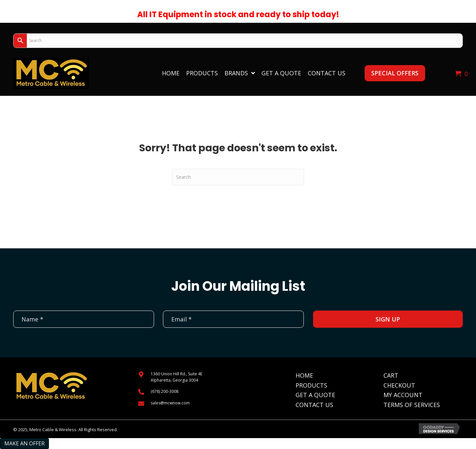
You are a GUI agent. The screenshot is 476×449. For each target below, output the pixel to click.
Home (304, 375)
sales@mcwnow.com (170, 403)
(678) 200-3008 (165, 391)
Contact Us (314, 405)
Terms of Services (412, 405)
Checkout (399, 385)
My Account (403, 395)
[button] (395, 73)
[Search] (238, 177)
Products (311, 385)
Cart (391, 375)
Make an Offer (24, 443)
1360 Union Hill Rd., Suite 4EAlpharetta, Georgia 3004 (177, 377)
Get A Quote (315, 395)
